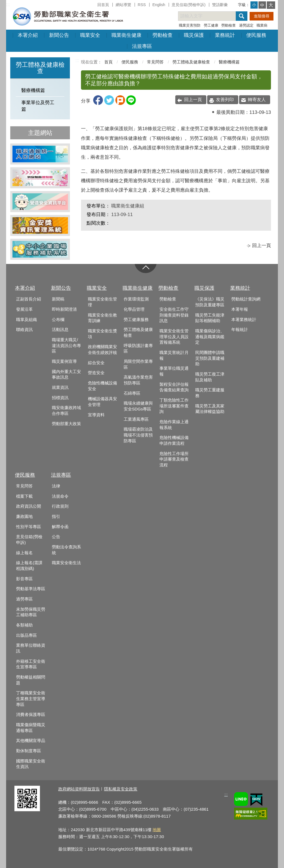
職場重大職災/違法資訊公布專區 (66, 346)
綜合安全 (96, 363)
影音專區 (24, 579)
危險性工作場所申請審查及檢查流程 (174, 459)
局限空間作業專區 (138, 364)
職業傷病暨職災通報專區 (31, 728)
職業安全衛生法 (66, 563)
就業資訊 (60, 387)
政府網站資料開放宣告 (79, 789)
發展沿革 (24, 309)
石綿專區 (132, 393)
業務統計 (225, 35)
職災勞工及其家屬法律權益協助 (210, 409)
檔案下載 (24, 496)
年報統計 (240, 330)
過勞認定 (246, 25)
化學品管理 (134, 309)
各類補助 (24, 625)
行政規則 (60, 506)
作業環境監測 (136, 299)
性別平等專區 (29, 527)
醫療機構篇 (33, 90)
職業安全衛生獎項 (102, 334)
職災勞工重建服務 (210, 393)
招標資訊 (60, 398)
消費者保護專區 (31, 715)
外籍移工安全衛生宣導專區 (31, 664)
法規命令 (60, 496)
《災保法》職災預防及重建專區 (210, 302)
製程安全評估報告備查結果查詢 (174, 387)
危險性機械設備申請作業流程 (174, 441)
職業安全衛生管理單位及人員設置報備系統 (174, 337)
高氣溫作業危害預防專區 (138, 380)
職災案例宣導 (64, 361)
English (159, 5)
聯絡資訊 (24, 330)
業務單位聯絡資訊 (31, 648)
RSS (142, 5)
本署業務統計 (244, 320)
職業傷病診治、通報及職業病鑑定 (210, 337)
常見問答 (155, 62)
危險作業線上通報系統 (174, 425)
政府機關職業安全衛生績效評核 (102, 350)
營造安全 (96, 373)
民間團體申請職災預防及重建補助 (210, 358)
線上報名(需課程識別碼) (29, 566)
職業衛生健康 (126, 35)
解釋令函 (60, 527)
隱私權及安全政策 (121, 789)
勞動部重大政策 (66, 424)
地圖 (157, 830)
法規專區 (142, 46)
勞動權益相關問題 (31, 680)
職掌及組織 (26, 320)
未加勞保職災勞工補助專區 (31, 612)
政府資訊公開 (29, 506)
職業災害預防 (190, 25)
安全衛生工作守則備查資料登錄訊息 (174, 315)
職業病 (262, 25)
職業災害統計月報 (174, 355)
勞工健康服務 (136, 320)
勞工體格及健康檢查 (191, 62)
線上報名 (24, 553)
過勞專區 (24, 599)
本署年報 (240, 309)
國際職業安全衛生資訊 (31, 764)
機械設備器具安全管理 (102, 402)
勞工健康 (211, 25)
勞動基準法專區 (31, 589)
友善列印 (225, 100)
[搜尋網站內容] (212, 16)
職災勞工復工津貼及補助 (210, 377)
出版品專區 (26, 635)
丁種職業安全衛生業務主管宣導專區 (31, 699)
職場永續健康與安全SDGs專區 (138, 406)
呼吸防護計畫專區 (138, 349)
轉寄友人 (257, 100)
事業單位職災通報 (174, 371)
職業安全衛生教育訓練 (102, 318)
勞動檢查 (229, 25)
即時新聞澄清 (64, 309)
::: (8, 5)
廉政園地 (24, 517)
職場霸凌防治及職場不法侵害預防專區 (138, 435)
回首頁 (103, 5)
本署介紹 (28, 35)
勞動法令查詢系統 (66, 550)
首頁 (108, 62)
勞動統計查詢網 (246, 299)
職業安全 (90, 35)
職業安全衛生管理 (102, 302)
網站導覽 (123, 5)
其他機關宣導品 (31, 741)
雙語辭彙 (220, 5)
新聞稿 (58, 299)
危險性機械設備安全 (102, 386)
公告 (56, 537)
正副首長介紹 (29, 299)
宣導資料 (96, 415)
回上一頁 (193, 100)
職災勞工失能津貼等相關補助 (210, 318)
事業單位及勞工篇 (38, 106)
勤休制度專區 (29, 751)
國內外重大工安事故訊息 (66, 375)
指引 (56, 517)
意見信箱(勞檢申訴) (188, 5)
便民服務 (256, 35)
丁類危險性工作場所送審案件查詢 (174, 406)
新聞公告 (59, 35)
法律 (56, 486)
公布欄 (58, 320)
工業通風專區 (136, 419)
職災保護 (194, 35)
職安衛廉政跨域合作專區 (66, 411)
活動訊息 (60, 330)
